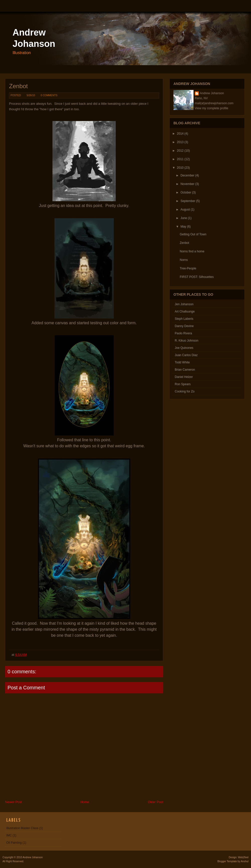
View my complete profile (211, 108)
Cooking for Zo (185, 391)
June (184, 218)
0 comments (49, 95)
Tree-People (188, 268)
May (183, 227)
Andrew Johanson (212, 93)
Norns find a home (192, 251)
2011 (180, 159)
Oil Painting (14, 843)
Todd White (182, 362)
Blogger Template (227, 861)
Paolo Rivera (183, 333)
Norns (184, 260)
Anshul (245, 861)
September (188, 201)
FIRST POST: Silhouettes (197, 277)
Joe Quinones (184, 348)
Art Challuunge (185, 311)
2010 (180, 168)
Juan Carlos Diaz (186, 355)
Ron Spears (183, 384)
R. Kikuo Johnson (186, 341)
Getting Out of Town (193, 234)
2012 (180, 151)
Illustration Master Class (22, 828)
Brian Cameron (185, 370)
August (185, 209)
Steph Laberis (184, 319)
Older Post (155, 802)
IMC (9, 835)
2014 (180, 134)
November (187, 184)
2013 (180, 142)
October (186, 192)
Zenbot (18, 86)
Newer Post (13, 802)
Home (85, 802)
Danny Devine (184, 326)
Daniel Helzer (184, 377)
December (187, 175)
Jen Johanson (184, 304)
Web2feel (243, 857)
